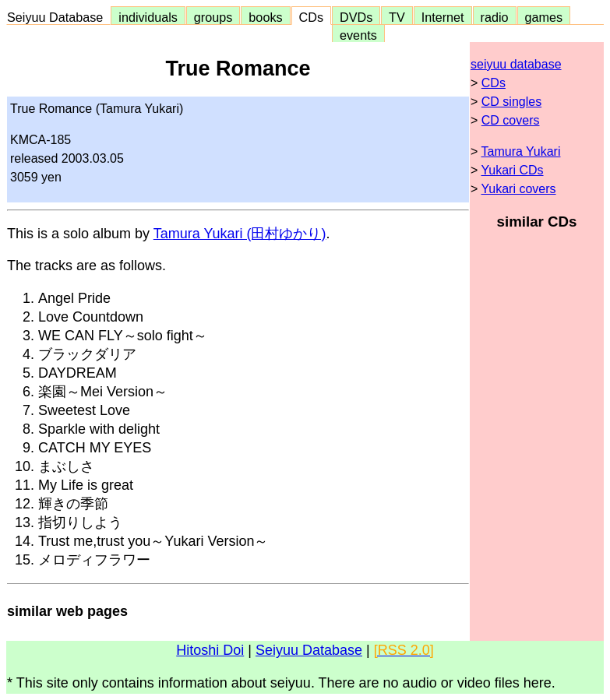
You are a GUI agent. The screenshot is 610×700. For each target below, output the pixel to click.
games (544, 17)
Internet (443, 17)
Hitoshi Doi (210, 650)
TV (397, 17)
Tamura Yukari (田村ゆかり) (240, 234)
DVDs (356, 17)
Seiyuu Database (58, 17)
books (265, 17)
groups (213, 17)
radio (495, 17)
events (358, 35)
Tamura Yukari (521, 151)
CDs (311, 17)
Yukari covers (519, 189)
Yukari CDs (513, 170)
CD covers (511, 120)
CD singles (511, 102)
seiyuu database (516, 64)
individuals (148, 17)
